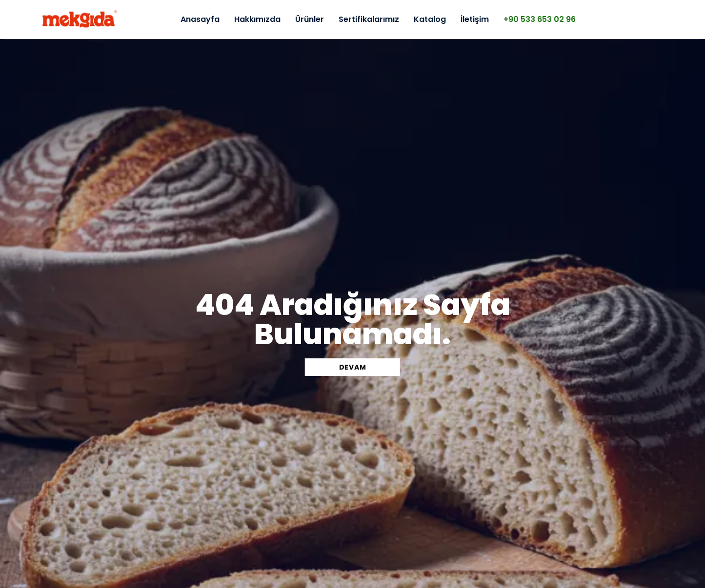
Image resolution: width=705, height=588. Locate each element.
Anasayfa (200, 19)
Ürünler (310, 19)
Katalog (430, 19)
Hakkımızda (257, 19)
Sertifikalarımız (369, 19)
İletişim (475, 19)
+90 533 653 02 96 (540, 19)
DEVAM (353, 367)
